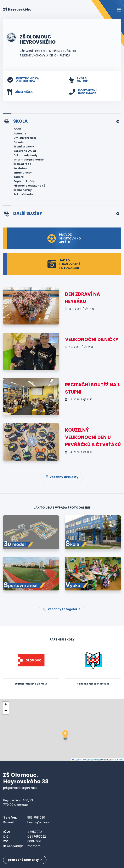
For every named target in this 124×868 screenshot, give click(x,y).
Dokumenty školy (25, 155)
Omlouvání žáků (25, 138)
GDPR (17, 129)
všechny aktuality (62, 477)
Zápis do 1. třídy (24, 181)
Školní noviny (22, 190)
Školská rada (22, 164)
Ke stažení (21, 168)
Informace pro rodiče (29, 160)
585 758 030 (36, 818)
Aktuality (20, 133)
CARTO (119, 760)
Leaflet (77, 760)
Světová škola (23, 194)
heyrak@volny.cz (40, 822)
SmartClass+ (23, 173)
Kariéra (19, 177)
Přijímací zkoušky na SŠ (29, 186)
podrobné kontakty (25, 860)
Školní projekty (24, 147)
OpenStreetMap (93, 760)
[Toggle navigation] (119, 10)
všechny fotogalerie (62, 609)
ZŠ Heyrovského (17, 9)
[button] (65, 736)
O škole (18, 142)
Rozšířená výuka (25, 151)
